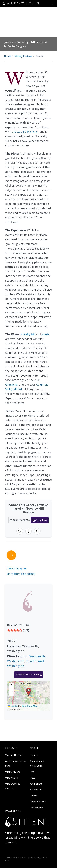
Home (7, 56)
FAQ (32, 772)
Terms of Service (38, 802)
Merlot (18, 389)
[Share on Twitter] (20, 531)
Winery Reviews (23, 56)
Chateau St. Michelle (25, 132)
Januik (45, 334)
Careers (33, 796)
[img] (28, 630)
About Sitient (36, 784)
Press (32, 778)
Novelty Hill (28, 334)
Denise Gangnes (17, 568)
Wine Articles (12, 778)
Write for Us (35, 790)
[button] (29, 692)
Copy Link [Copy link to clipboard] (40, 520)
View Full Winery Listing (29, 674)
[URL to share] (20, 520)
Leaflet (13, 706)
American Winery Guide (20, 3)
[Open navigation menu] (52, 3)
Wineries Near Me (14, 755)
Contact (33, 755)
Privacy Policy (36, 808)
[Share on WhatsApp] (37, 531)
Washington (16, 666)
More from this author (21, 574)
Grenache (11, 385)
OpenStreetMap (30, 706)
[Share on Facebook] (28, 531)
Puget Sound (35, 661)
